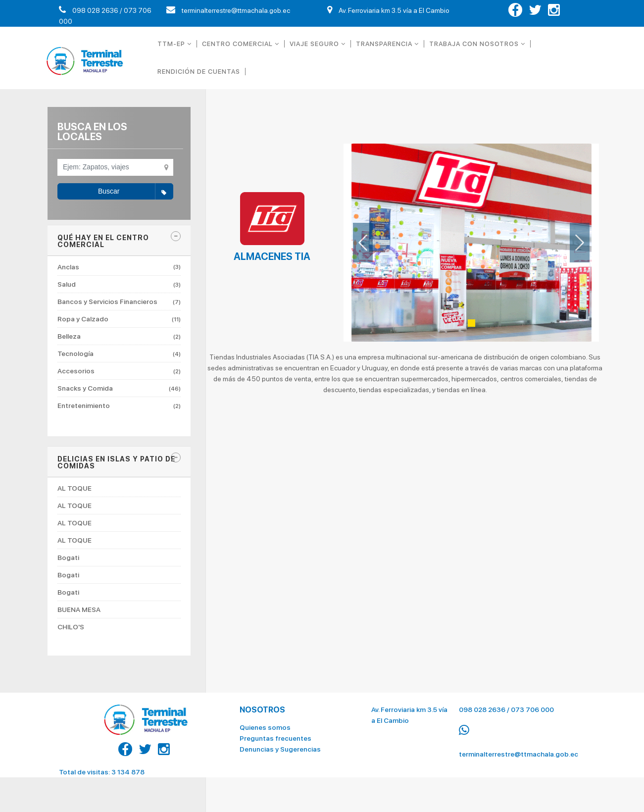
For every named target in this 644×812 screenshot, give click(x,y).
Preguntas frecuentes (275, 733)
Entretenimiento (119, 406)
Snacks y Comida (119, 388)
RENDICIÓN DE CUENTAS (199, 72)
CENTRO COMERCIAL (241, 44)
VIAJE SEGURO (318, 44)
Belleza (119, 336)
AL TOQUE (74, 488)
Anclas (119, 267)
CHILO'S (71, 627)
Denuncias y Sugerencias (280, 744)
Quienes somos (265, 722)
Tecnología (119, 354)
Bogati (68, 558)
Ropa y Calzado (119, 319)
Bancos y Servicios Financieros (119, 302)
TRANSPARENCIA (387, 44)
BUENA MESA (79, 609)
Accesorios (119, 371)
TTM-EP (174, 44)
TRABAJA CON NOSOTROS (477, 44)
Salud (119, 284)
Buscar (135, 192)
